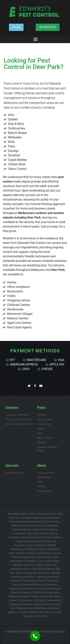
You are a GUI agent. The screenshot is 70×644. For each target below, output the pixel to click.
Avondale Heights (31, 518)
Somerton (34, 589)
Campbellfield (50, 526)
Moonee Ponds (42, 573)
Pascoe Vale (29, 581)
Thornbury (40, 600)
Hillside (20, 553)
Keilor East (52, 557)
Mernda (37, 569)
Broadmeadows (51, 518)
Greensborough (23, 545)
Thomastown (25, 600)
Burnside (36, 526)
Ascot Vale (56, 514)
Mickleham (49, 569)
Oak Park (29, 577)
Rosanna (52, 585)
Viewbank (15, 604)
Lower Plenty (52, 561)
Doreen (44, 533)
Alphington (42, 514)
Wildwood (54, 608)
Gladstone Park (36, 541)
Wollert (33, 612)
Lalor (40, 561)
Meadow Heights (34, 565)
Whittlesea (41, 608)
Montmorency (24, 573)
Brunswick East (32, 522)
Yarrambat (29, 616)
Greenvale (39, 545)
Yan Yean (56, 612)
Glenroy (51, 541)
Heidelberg (17, 549)
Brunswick (15, 522)
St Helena (25, 592)
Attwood (14, 518)
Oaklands (41, 577)
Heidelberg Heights (35, 549)
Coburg (36, 529)
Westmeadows (25, 608)
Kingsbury (30, 561)
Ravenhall (28, 585)
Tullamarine (54, 600)
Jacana (56, 553)
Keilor (25, 557)
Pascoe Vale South (48, 581)
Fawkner (56, 537)
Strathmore (39, 592)
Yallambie (44, 612)
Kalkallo (16, 557)
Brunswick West (51, 522)
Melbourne (51, 565)
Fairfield (45, 537)
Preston (17, 585)
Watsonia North (43, 604)
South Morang (49, 589)
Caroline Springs (21, 529)
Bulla (14, 526)
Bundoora (24, 526)
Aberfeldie (13, 514)
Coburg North (50, 529)
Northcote (17, 577)
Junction (53, 577)
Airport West (28, 514)
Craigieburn (19, 533)
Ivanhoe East (43, 553)
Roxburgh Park (18, 589)
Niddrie (56, 573)
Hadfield (51, 545)
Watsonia (27, 604)
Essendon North (30, 537)
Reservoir (40, 585)
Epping (53, 533)
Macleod (18, 565)
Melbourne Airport (21, 569)
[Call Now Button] (35, 636)
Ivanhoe (30, 553)
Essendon (14, 537)
